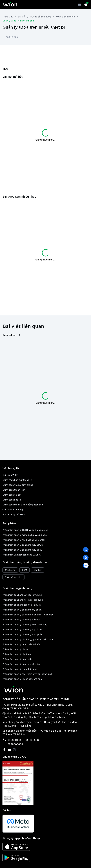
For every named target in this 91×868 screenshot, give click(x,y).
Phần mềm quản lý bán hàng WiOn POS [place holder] (23, 545)
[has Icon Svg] (19, 335)
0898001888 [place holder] (15, 740)
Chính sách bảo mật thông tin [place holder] (17, 480)
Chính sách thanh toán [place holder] (14, 490)
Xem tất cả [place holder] (9, 335)
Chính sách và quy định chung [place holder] (18, 485)
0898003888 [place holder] (15, 744)
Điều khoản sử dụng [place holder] (13, 510)
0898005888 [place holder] (33, 740)
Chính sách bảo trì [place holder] (12, 500)
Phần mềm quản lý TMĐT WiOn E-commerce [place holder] (25, 530)
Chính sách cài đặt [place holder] (12, 495)
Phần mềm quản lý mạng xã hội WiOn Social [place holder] (25, 535)
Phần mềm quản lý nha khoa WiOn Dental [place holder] (23, 540)
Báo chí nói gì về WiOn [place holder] (14, 514)
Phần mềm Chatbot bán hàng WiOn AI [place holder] (22, 555)
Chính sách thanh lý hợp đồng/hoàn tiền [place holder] (23, 505)
